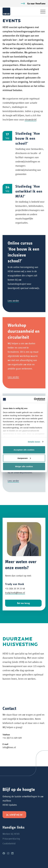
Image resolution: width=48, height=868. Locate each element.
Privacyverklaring (11, 839)
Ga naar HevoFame (36, 3)
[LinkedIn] (12, 853)
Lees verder (13, 301)
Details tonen (34, 442)
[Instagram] (8, 853)
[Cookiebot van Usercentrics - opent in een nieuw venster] (34, 399)
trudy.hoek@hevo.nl (15, 593)
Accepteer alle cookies (24, 450)
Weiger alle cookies (24, 466)
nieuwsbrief (30, 120)
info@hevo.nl (9, 747)
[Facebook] (4, 853)
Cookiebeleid (9, 844)
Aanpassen (24, 458)
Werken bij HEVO (11, 834)
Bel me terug (23, 603)
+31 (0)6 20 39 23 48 (15, 589)
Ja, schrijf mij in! (14, 815)
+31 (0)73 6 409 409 (12, 738)
